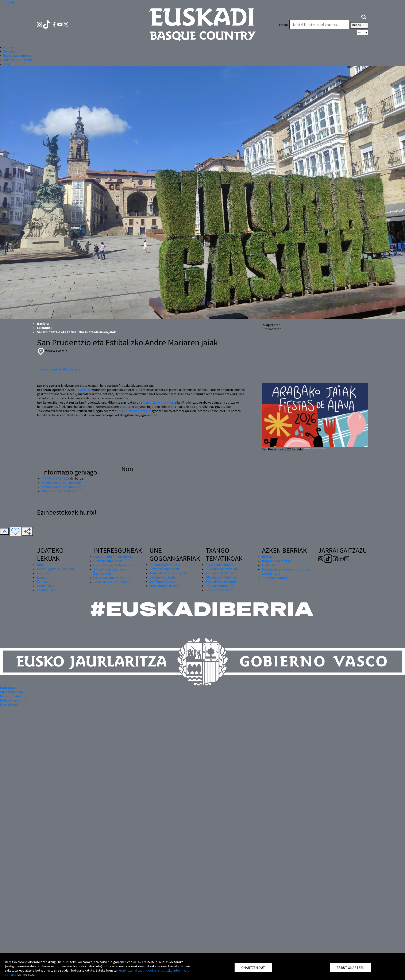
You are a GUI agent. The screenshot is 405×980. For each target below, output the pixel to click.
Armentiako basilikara (159, 402)
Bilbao (42, 565)
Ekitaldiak (45, 328)
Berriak (267, 557)
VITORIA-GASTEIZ (55, 478)
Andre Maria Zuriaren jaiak (168, 573)
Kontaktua (8, 688)
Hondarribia (46, 586)
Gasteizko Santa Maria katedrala (117, 565)
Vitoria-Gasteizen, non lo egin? (64, 487)
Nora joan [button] (10, 47)
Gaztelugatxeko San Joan (55, 569)
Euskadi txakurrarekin (221, 569)
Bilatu (359, 25)
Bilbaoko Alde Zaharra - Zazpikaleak (110, 571)
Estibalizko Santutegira (134, 411)
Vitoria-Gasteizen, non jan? (62, 483)
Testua (284, 25)
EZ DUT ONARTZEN (350, 968)
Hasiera (43, 323)
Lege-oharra (9, 704)
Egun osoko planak (219, 565)
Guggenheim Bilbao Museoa (113, 557)
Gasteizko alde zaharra (110, 578)
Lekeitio (43, 573)
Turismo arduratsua (276, 578)
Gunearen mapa (11, 692)
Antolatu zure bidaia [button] (18, 60)
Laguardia (44, 577)
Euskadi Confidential (221, 586)
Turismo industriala (220, 573)
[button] (364, 16)
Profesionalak (10, 696)
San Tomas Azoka (162, 581)
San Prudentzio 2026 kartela (60, 369)
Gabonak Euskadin (163, 577)
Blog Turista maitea (276, 561)
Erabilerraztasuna (13, 700)
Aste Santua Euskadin (165, 586)
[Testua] (319, 25)
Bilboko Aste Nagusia (165, 565)
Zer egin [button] (9, 51)
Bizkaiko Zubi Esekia (108, 561)
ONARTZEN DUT (253, 968)
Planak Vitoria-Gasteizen (60, 491)
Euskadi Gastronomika (222, 581)
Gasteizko (83, 390)
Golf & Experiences (219, 590)
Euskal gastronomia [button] (18, 55)
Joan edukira (9, 2)
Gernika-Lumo (47, 590)
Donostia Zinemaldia (164, 569)
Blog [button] (7, 64)
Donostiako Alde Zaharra (111, 582)
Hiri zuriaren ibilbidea (221, 577)
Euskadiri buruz (273, 565)
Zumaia (42, 581)
